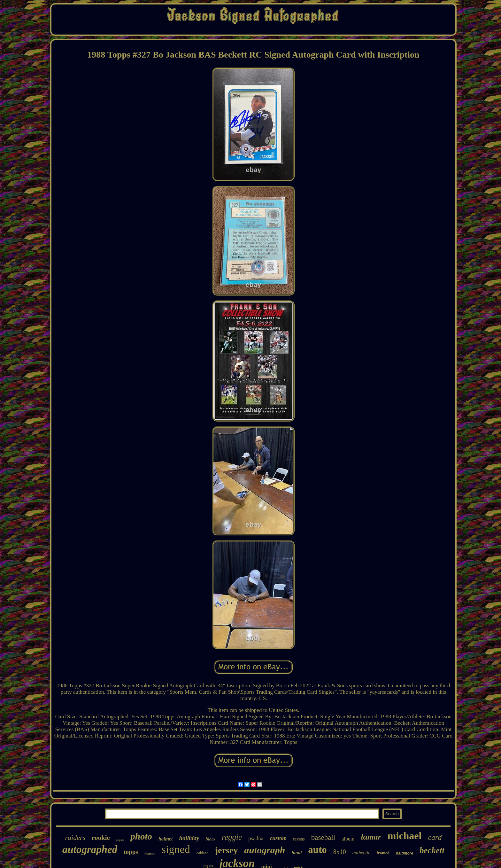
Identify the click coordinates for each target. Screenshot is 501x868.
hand (297, 853)
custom (278, 838)
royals (120, 840)
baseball (323, 837)
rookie (101, 838)
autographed (90, 849)
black (211, 839)
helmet (166, 839)
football (150, 854)
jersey (227, 850)
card (435, 837)
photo (141, 836)
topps (131, 852)
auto (317, 850)
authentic (361, 853)
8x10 (340, 852)
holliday (189, 838)
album (348, 839)
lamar (371, 837)
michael (405, 836)
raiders (75, 837)
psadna (256, 838)
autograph (265, 850)
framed (383, 853)
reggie (232, 837)
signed (176, 849)
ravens (299, 839)
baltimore (405, 853)
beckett (432, 850)
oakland (203, 853)
